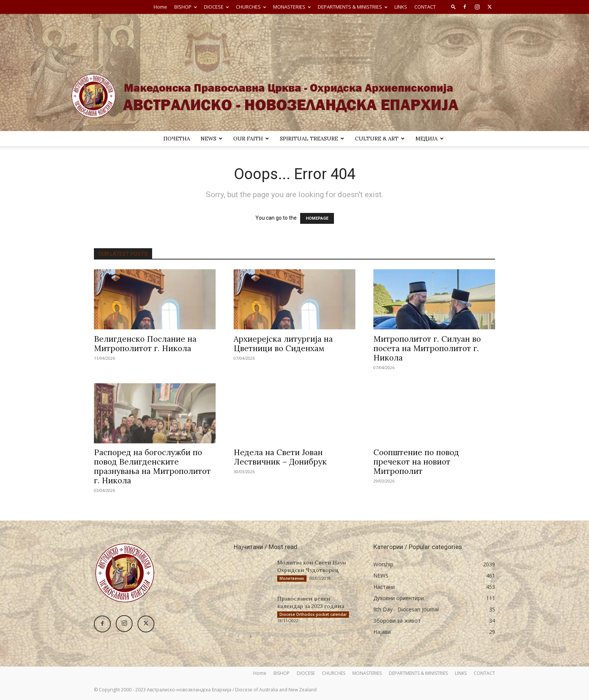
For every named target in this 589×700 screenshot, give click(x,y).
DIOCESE (216, 7)
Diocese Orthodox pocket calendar (313, 614)
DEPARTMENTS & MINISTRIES (353, 7)
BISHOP (186, 7)
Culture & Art (380, 139)
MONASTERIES (292, 7)
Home (160, 7)
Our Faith (251, 139)
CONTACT (425, 7)
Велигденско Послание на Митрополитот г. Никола (145, 344)
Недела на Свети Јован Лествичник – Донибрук (280, 457)
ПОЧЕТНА (177, 139)
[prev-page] (238, 636)
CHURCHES (251, 7)
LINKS (401, 7)
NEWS (211, 139)
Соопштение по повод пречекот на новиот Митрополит (416, 462)
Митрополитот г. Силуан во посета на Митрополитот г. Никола (427, 348)
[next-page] (250, 636)
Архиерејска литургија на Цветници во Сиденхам (283, 344)
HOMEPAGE (317, 218)
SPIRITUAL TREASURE (312, 139)
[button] (453, 7)
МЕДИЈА (430, 139)
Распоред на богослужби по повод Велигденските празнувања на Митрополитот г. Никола (152, 466)
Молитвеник (292, 578)
